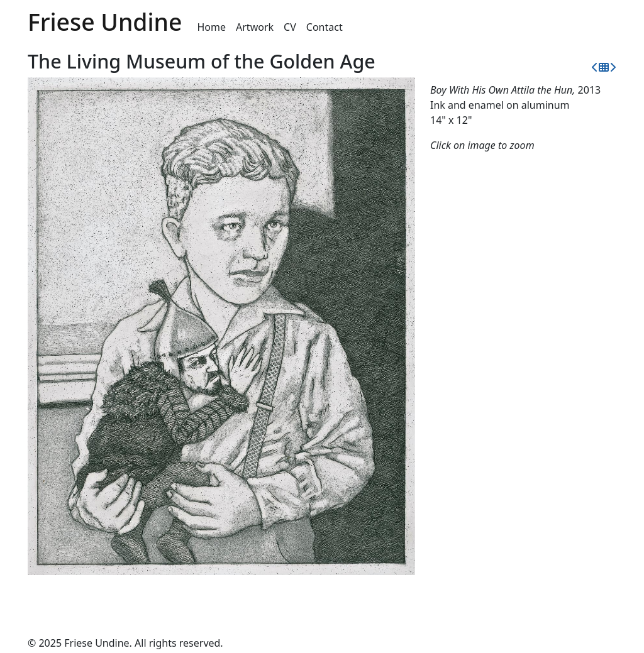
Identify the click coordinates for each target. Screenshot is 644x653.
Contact (325, 27)
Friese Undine (105, 22)
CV (290, 27)
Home (212, 27)
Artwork (255, 27)
